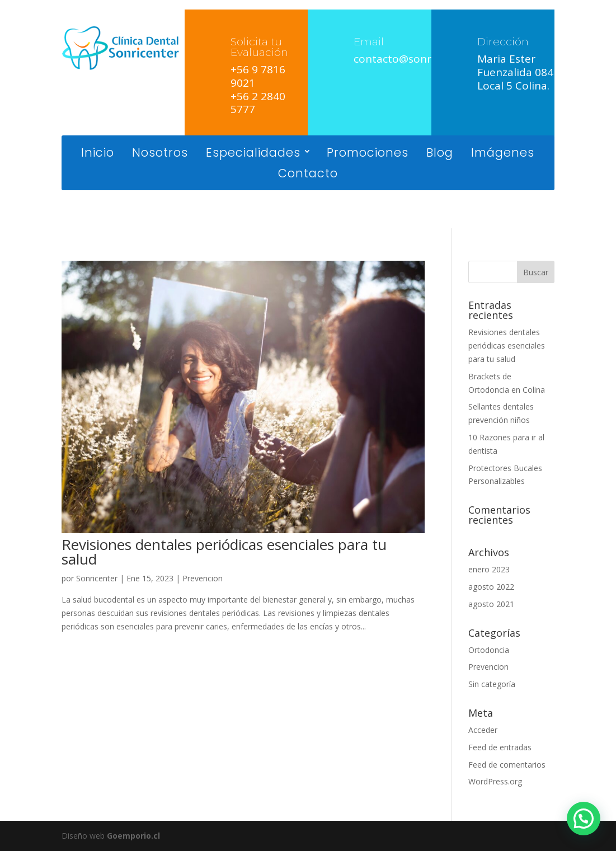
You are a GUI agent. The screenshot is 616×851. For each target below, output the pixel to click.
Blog (440, 154)
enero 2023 (489, 569)
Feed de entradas (500, 747)
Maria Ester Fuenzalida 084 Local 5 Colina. (515, 72)
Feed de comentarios (507, 765)
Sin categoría (492, 684)
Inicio (98, 154)
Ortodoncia (489, 650)
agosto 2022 (491, 587)
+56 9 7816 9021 (258, 76)
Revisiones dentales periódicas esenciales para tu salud (224, 552)
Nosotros (160, 154)
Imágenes (503, 154)
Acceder (483, 730)
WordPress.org (495, 781)
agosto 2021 (491, 604)
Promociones (368, 154)
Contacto (308, 174)
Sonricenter (97, 578)
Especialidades (253, 154)
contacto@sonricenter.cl (415, 59)
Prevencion (203, 578)
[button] (584, 819)
